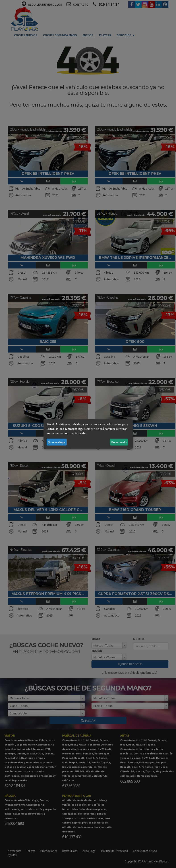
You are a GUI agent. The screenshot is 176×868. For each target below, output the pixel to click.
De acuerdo (119, 442)
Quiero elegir (57, 442)
